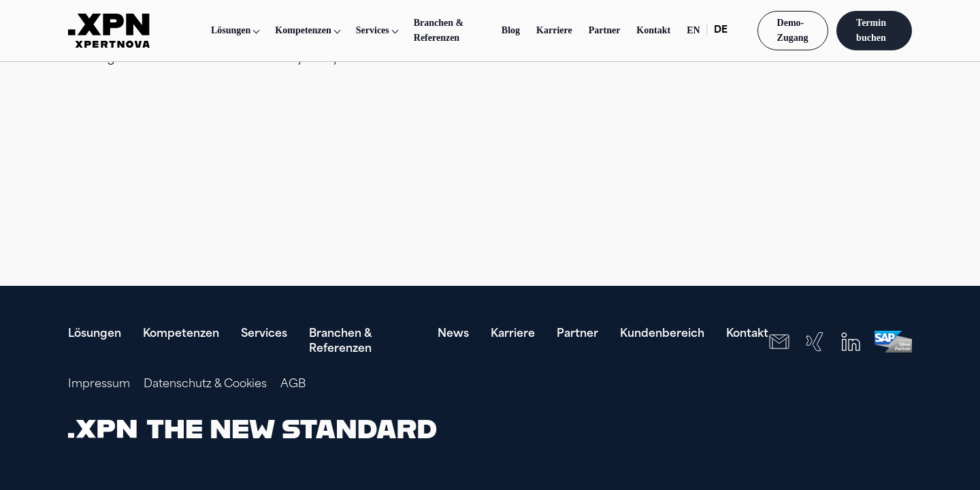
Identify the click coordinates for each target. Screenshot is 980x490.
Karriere (554, 30)
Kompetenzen (181, 334)
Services (264, 334)
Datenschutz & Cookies (205, 385)
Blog (511, 30)
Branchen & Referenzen (439, 30)
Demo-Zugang (793, 30)
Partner (605, 30)
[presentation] (825, 429)
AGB (293, 385)
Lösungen (231, 30)
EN (693, 30)
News (453, 334)
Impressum (99, 385)
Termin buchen (872, 30)
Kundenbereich (662, 334)
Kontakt (653, 30)
